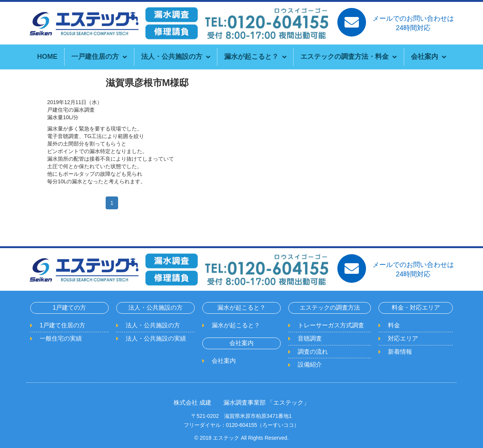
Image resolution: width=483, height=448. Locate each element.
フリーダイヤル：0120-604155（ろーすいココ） (242, 425)
